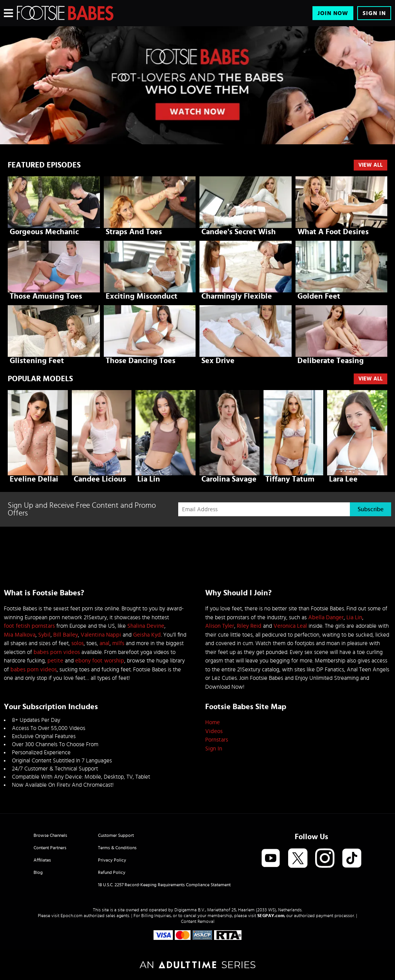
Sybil (44, 635)
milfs (118, 643)
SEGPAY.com (271, 916)
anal (105, 643)
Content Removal (198, 921)
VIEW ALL (371, 379)
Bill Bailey (66, 635)
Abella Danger (326, 618)
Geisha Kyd (147, 635)
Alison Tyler (220, 626)
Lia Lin (354, 618)
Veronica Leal (290, 626)
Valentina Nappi (101, 635)
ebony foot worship (100, 661)
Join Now (333, 13)
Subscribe (371, 509)
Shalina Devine (146, 626)
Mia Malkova (20, 635)
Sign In (374, 13)
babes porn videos (57, 652)
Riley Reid (249, 626)
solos (78, 643)
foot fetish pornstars (29, 626)
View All (371, 165)
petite (55, 661)
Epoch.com (72, 916)
